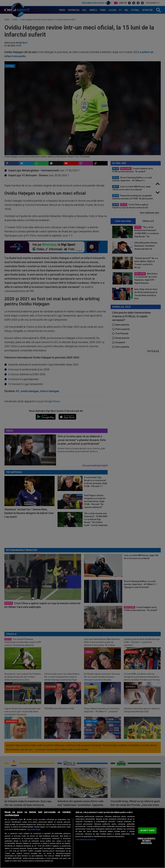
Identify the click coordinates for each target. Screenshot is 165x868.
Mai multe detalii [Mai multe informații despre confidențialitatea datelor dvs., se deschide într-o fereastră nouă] (34, 829)
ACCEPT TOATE (147, 831)
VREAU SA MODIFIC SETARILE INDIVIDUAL (146, 841)
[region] (82, 838)
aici (6, 851)
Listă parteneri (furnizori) (86, 840)
